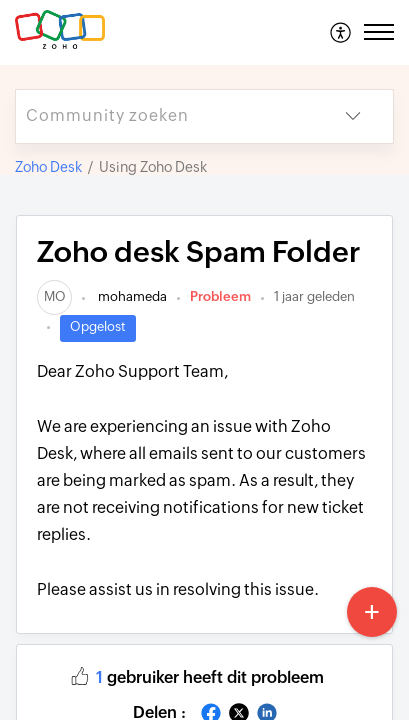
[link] (54, 296)
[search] (164, 116)
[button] (341, 32)
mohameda (131, 296)
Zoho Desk (48, 167)
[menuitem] (341, 32)
